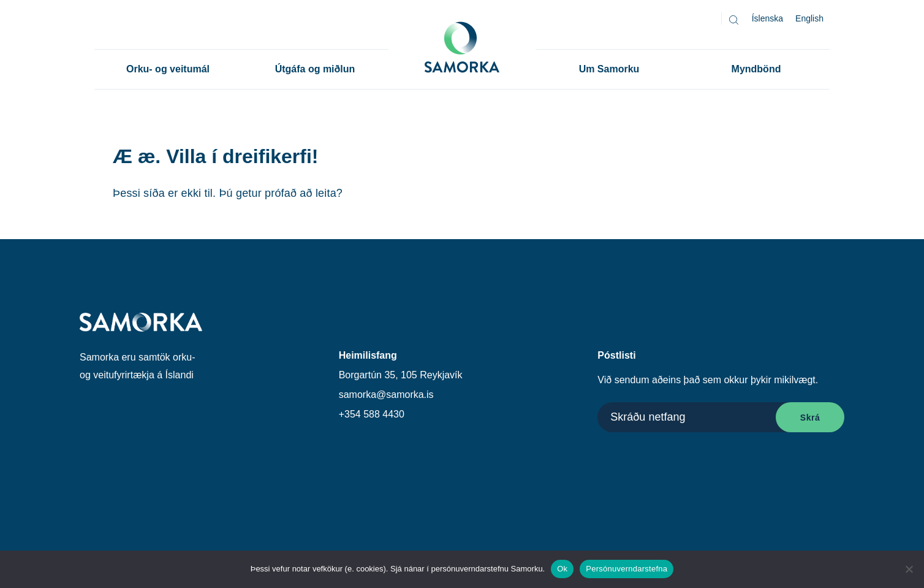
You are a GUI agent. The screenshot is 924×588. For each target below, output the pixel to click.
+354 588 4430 (372, 414)
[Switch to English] (809, 19)
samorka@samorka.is (386, 395)
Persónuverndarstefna (627, 569)
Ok (562, 569)
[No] (909, 569)
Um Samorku (609, 69)
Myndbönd (756, 69)
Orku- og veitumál (168, 69)
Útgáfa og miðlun (315, 69)
